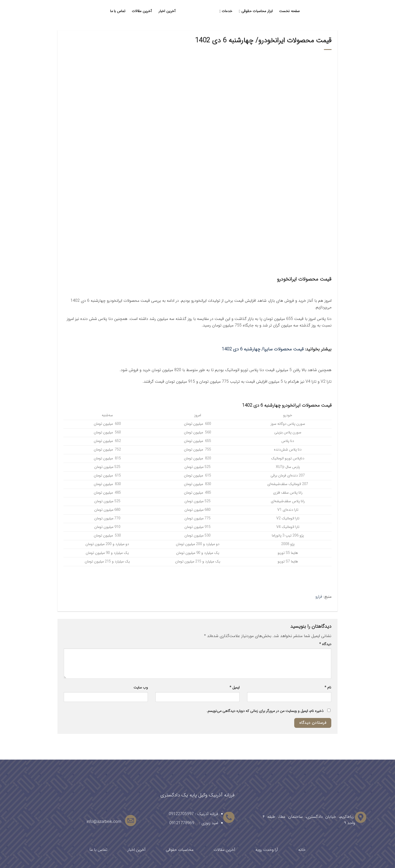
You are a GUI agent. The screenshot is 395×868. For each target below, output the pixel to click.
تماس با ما (118, 11)
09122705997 (181, 814)
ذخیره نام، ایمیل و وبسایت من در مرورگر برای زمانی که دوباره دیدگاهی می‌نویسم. (265, 711)
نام (328, 688)
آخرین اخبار (167, 11)
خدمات (226, 11)
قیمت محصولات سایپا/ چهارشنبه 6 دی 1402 (263, 349)
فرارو (319, 597)
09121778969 (182, 823)
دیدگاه (325, 644)
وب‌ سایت (141, 688)
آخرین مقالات (142, 11)
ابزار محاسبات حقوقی (256, 11)
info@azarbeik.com (104, 822)
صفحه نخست (290, 11)
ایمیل (235, 688)
